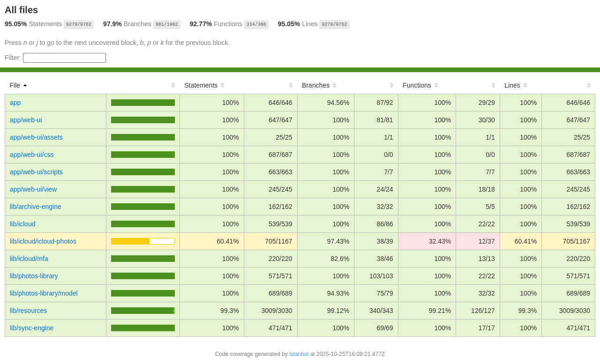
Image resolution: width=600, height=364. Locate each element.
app (15, 103)
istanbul (299, 354)
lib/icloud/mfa (29, 259)
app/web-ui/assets (36, 137)
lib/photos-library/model (44, 293)
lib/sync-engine (32, 328)
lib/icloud (22, 224)
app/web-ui (26, 120)
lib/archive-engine (36, 207)
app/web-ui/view (33, 189)
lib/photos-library (34, 276)
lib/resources (28, 311)
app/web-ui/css (32, 155)
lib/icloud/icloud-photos (43, 241)
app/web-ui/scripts (36, 172)
